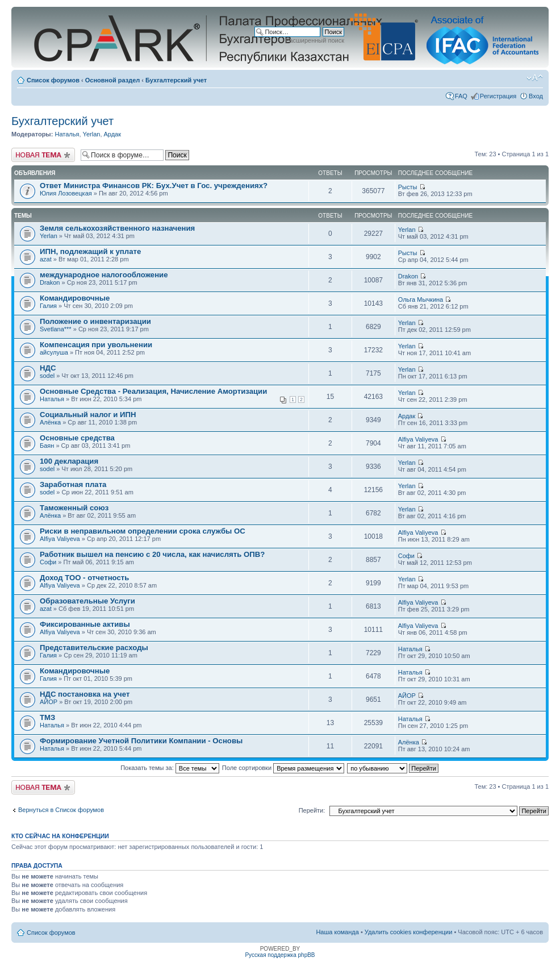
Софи (48, 562)
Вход (536, 96)
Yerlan (92, 134)
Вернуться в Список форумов (61, 810)
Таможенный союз (74, 508)
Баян (47, 446)
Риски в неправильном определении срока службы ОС (143, 531)
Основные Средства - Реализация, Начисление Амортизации (153, 391)
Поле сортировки (283, 768)
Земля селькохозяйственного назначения (117, 228)
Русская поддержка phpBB (280, 955)
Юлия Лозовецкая (66, 193)
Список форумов (53, 80)
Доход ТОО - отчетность (84, 578)
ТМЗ (47, 717)
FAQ (461, 96)
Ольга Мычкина (421, 299)
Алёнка (50, 422)
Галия (48, 306)
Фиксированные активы (85, 624)
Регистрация (498, 96)
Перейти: (312, 810)
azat (46, 259)
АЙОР (49, 702)
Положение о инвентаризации (95, 321)
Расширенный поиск (315, 40)
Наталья (67, 134)
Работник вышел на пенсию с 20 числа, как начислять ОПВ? (152, 554)
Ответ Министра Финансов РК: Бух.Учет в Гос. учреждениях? (154, 186)
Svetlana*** (56, 329)
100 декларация (69, 461)
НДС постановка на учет (85, 694)
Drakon (50, 282)
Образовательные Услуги (87, 601)
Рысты (408, 187)
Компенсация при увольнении (96, 345)
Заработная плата (73, 484)
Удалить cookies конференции (409, 932)
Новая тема (43, 155)
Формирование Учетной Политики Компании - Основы (141, 741)
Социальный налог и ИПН (88, 415)
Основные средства (77, 438)
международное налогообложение (104, 275)
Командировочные (75, 298)
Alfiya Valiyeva (418, 439)
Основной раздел (113, 80)
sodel (47, 376)
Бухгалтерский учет (176, 80)
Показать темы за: (170, 768)
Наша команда (337, 932)
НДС (48, 368)
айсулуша (54, 352)
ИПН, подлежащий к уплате (90, 251)
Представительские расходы (94, 648)
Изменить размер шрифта (535, 78)
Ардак (113, 134)
